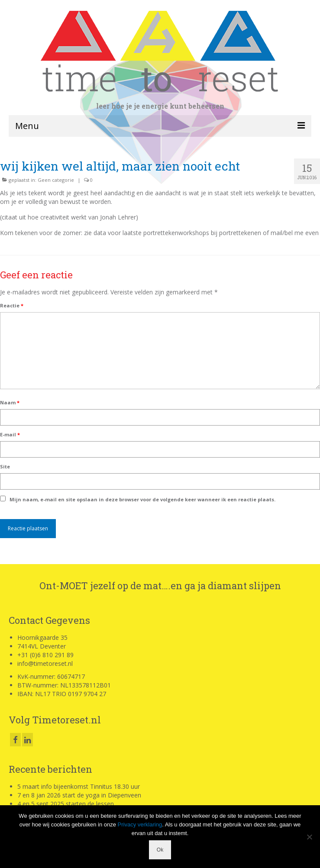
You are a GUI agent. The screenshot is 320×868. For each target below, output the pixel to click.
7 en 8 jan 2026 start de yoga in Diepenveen (79, 795)
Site (5, 466)
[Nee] (309, 837)
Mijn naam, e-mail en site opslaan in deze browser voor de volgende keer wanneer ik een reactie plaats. (142, 499)
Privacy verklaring (140, 824)
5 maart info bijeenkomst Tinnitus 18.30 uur (79, 786)
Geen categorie (56, 180)
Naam (10, 402)
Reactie (12, 305)
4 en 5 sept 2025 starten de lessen (66, 804)
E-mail (10, 434)
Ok (160, 850)
